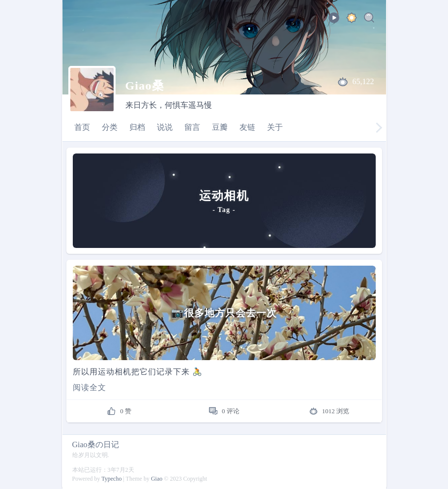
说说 (165, 127)
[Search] (369, 19)
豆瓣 (220, 127)
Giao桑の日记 (96, 444)
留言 (192, 127)
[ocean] (352, 19)
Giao (157, 479)
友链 (247, 127)
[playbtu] (334, 21)
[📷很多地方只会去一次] (224, 313)
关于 (275, 127)
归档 (137, 127)
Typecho (111, 479)
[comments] (224, 411)
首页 (82, 127)
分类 (110, 127)
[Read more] (224, 388)
